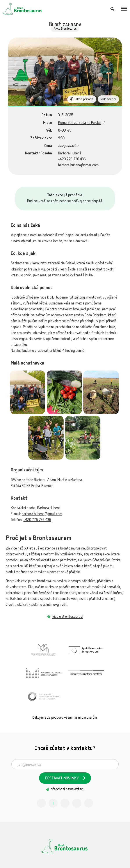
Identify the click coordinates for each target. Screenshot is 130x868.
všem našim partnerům (80, 718)
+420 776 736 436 (72, 160)
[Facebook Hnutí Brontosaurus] (53, 803)
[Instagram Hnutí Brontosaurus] (41, 803)
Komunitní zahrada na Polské (79, 123)
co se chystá (93, 201)
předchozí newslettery (68, 790)
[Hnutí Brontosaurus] (65, 846)
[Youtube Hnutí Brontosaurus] (65, 803)
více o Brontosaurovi (68, 617)
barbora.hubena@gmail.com (78, 166)
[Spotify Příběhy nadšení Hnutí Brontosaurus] (77, 803)
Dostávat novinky (62, 779)
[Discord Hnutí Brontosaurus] (89, 803)
